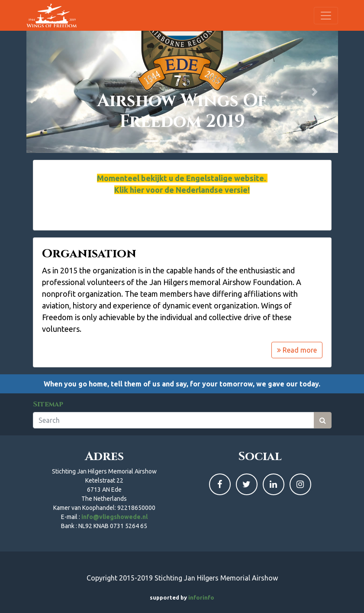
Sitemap (48, 404)
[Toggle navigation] (326, 16)
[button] (50, 92)
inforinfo (201, 597)
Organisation (89, 254)
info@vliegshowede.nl (114, 517)
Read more (297, 350)
